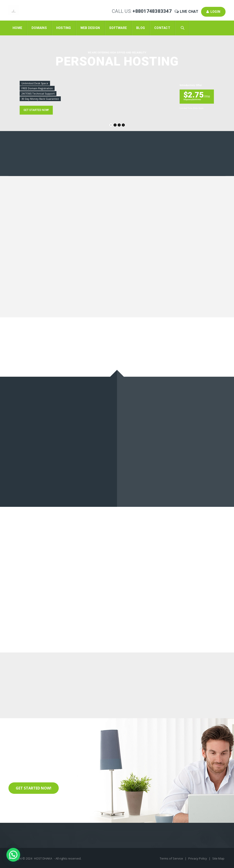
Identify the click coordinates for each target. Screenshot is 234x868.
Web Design (90, 28)
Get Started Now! (34, 788)
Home (17, 28)
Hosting (64, 28)
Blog (141, 28)
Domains (39, 28)
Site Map (218, 858)
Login (213, 12)
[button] (13, 855)
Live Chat (187, 12)
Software (118, 28)
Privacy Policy (198, 858)
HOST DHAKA (43, 858)
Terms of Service (172, 858)
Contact (162, 28)
